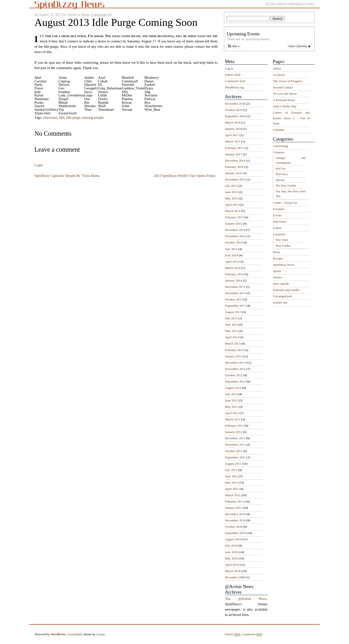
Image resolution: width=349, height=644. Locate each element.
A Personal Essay (284, 100)
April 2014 (232, 262)
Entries (232, 634)
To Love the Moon (285, 94)
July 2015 (231, 186)
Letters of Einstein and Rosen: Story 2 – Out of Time (291, 118)
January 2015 (234, 224)
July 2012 (231, 394)
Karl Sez (281, 169)
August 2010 (233, 539)
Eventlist (279, 209)
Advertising (280, 146)
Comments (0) (102, 15)
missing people (93, 118)
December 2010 (235, 514)
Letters (277, 228)
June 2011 (231, 476)
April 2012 (232, 413)
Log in (229, 68)
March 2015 (233, 211)
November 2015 (235, 179)
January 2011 (233, 508)
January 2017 (234, 154)
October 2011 (234, 451)
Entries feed (233, 75)
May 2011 (231, 483)
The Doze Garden (286, 186)
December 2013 (235, 287)
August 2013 (233, 312)
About (277, 68)
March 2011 (233, 495)
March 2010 (233, 571)
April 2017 (232, 135)
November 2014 (235, 236)
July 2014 (231, 249)
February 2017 (234, 148)
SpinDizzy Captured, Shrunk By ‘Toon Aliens (67, 176)
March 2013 (233, 343)
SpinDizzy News (284, 265)
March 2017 (233, 141)
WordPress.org (234, 87)
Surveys (280, 180)
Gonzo (101, 634)
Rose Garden (283, 246)
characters (50, 118)
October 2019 (234, 110)
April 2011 (232, 489)
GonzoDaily (75, 634)
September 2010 (235, 533)
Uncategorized (282, 296)
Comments (252, 634)
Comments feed (235, 81)
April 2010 (232, 565)
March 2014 (233, 268)
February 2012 (234, 426)
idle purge (73, 118)
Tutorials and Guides (286, 290)
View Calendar (299, 46)
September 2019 (235, 116)
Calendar (279, 130)
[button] (234, 46)
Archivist (279, 75)
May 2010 (231, 558)
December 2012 (235, 363)
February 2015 (234, 217)
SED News (282, 174)
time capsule (281, 284)
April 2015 (232, 205)
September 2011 (235, 457)
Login (39, 165)
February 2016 (234, 167)
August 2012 (233, 388)
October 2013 (234, 299)
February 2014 (234, 274)
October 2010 (234, 527)
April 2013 (232, 337)
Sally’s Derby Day (285, 106)
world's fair (280, 302)
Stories (277, 277)
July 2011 (231, 470)
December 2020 (235, 104)
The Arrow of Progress (288, 81)
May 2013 (231, 331)
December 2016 (235, 161)
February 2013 (234, 350)
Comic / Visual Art (285, 203)
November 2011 (235, 444)
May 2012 (231, 407)
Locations (279, 234)
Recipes (278, 258)
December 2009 (235, 577)
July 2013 (231, 318)
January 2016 (234, 173)
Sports (277, 271)
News (85, 15)
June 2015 (231, 192)
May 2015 (231, 198)
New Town (282, 240)
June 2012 (231, 400)
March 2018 (233, 122)
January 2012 (234, 432)
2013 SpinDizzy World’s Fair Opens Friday (185, 176)
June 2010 (231, 552)
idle (62, 118)
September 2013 (235, 306)
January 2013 (234, 356)
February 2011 (234, 501)
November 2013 (235, 293)
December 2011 (235, 438)
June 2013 (231, 325)
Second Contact (283, 87)
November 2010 (235, 520)
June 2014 (231, 255)
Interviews (280, 222)
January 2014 (234, 280)
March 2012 (233, 419)
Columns (279, 152)
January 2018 (234, 129)
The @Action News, (246, 599)
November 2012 (235, 369)
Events (277, 215)
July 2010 (231, 546)
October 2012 (234, 375)
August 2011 (233, 464)
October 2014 (234, 242)
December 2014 (235, 230)
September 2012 (235, 381)
